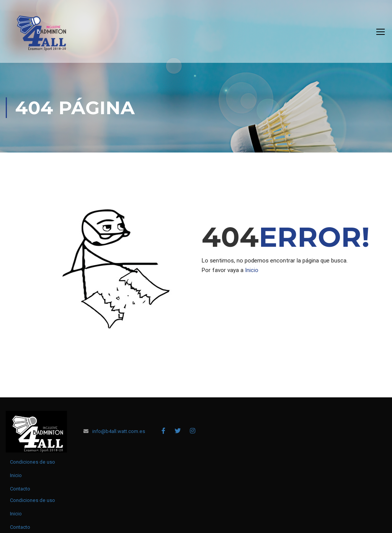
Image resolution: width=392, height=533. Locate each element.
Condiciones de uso (33, 462)
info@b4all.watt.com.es (119, 431)
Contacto (20, 489)
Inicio (252, 270)
